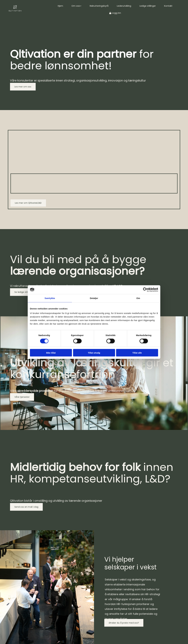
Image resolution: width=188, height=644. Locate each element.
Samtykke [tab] (50, 298)
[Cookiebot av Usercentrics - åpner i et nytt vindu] (145, 290)
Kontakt (167, 6)
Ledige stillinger (147, 6)
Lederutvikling (124, 6)
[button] (23, 87)
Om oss (77, 6)
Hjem (62, 6)
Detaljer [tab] (94, 298)
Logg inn (115, 13)
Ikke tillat (51, 353)
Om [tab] (138, 298)
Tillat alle (137, 353)
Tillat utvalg (94, 353)
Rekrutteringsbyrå (100, 6)
